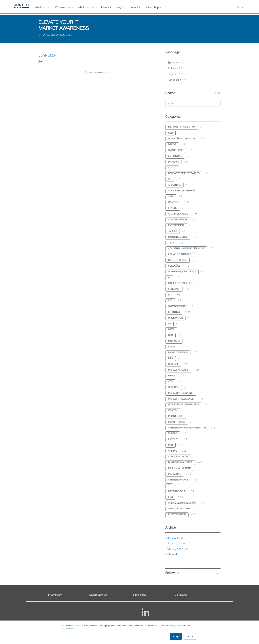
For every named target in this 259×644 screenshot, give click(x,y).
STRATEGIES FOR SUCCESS (55, 35)
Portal (240, 8)
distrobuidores (178, 237)
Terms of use (139, 595)
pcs (170, 445)
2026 (171, 197)
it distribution (177, 515)
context (173, 202)
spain (171, 347)
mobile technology (180, 283)
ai (169, 278)
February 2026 (177, 550)
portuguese (177, 80)
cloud (172, 168)
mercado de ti (177, 491)
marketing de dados (181, 393)
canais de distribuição (182, 191)
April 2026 (175, 538)
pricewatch (175, 318)
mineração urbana (180, 468)
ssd (170, 133)
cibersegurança (178, 480)
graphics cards (178, 214)
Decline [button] (190, 636)
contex (173, 411)
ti (169, 486)
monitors (174, 341)
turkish (175, 69)
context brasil (177, 260)
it (169, 295)
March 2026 (176, 544)
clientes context (179, 457)
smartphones (177, 422)
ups (170, 335)
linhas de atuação (180, 254)
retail (172, 376)
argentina (174, 185)
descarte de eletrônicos (184, 174)
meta (171, 330)
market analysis (178, 370)
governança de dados (182, 272)
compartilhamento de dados (186, 249)
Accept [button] (176, 636)
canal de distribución (182, 503)
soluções (174, 266)
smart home (176, 150)
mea (171, 359)
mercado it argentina (182, 127)
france (173, 208)
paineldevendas (178, 353)
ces (170, 382)
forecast (174, 289)
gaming (173, 451)
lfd (170, 301)
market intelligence (181, 399)
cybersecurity (177, 306)
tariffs (173, 231)
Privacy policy (54, 595)
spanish (175, 63)
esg (170, 497)
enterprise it (176, 226)
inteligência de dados (182, 139)
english (176, 74)
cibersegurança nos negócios (187, 428)
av (169, 324)
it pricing (174, 312)
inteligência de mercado (183, 405)
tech (171, 243)
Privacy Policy (68, 629)
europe (173, 434)
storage (173, 364)
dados (172, 145)
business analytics (180, 463)
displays (174, 162)
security (174, 387)
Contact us (181, 595)
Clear (218, 93)
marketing (175, 474)
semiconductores (179, 509)
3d (170, 179)
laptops (173, 439)
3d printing (175, 156)
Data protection (98, 595)
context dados (178, 220)
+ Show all (171, 554)
